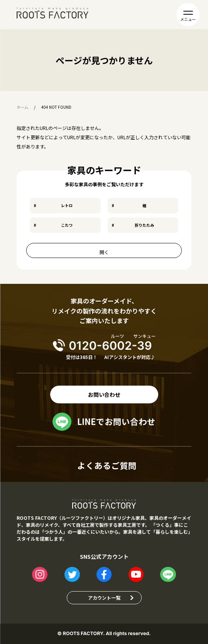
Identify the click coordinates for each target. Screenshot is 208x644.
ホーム (22, 107)
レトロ (67, 205)
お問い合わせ (104, 394)
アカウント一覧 (104, 598)
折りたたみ (144, 225)
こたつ (67, 225)
